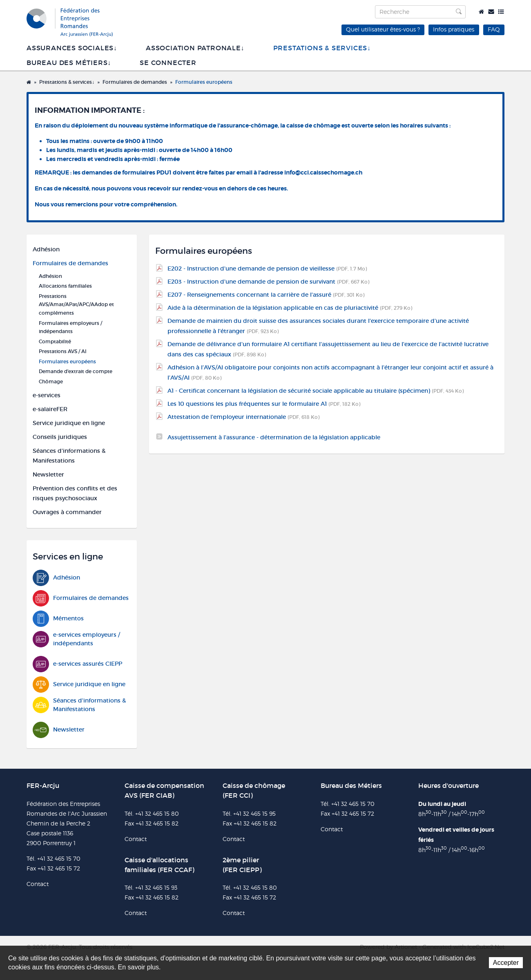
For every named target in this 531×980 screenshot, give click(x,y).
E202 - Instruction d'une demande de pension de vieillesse (267, 268)
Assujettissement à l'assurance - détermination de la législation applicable (274, 437)
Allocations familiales (65, 286)
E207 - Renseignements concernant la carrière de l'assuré (266, 295)
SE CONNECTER (168, 63)
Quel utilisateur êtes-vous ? (383, 29)
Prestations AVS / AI (63, 351)
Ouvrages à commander (67, 512)
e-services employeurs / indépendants (76, 639)
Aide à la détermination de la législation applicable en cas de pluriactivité (290, 308)
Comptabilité (55, 341)
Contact (491, 12)
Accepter (506, 963)
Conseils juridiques (60, 437)
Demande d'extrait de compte (76, 371)
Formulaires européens (204, 82)
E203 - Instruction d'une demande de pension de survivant (268, 282)
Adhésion (46, 249)
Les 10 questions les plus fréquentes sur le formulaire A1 (264, 404)
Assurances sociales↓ (72, 48)
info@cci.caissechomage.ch (323, 172)
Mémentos (58, 619)
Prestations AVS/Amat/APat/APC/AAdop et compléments (76, 304)
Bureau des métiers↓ (69, 63)
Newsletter (48, 474)
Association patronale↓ (195, 48)
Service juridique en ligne (69, 423)
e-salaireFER (50, 409)
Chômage (51, 381)
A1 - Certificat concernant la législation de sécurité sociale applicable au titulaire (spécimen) (316, 391)
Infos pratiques (454, 29)
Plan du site (501, 12)
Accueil (481, 12)
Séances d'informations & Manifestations (69, 456)
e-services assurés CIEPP (77, 664)
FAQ (494, 29)
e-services (47, 395)
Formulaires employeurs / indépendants (70, 327)
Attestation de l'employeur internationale (243, 417)
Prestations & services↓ (322, 48)
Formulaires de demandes (135, 82)
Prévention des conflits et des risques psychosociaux (75, 493)
